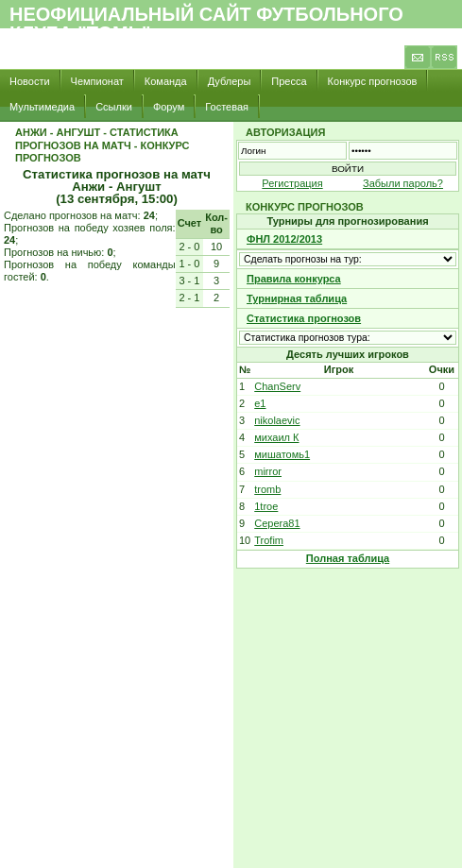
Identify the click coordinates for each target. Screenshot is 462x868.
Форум (169, 107)
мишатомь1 (282, 454)
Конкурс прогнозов (373, 81)
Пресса (289, 81)
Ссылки (114, 107)
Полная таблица (348, 558)
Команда (166, 81)
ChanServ (277, 386)
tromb (267, 489)
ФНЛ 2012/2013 (284, 239)
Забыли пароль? (403, 183)
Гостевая (227, 107)
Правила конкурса (294, 279)
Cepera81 (277, 523)
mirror (268, 471)
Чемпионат (97, 81)
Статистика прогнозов (304, 318)
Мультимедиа (42, 107)
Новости (30, 81)
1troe (266, 506)
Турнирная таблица (297, 298)
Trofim (269, 540)
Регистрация (292, 183)
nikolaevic (277, 420)
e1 (260, 403)
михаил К (276, 437)
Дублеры (230, 81)
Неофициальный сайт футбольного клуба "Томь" (206, 24)
